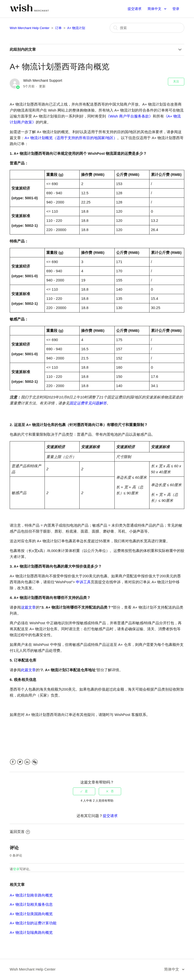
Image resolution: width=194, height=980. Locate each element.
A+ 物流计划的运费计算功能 (33, 923)
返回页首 (20, 832)
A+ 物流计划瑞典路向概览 (31, 932)
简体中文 (155, 9)
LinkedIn (27, 762)
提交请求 (135, 9)
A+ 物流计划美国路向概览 (31, 914)
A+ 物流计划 (76, 28)
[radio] (84, 791)
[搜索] (147, 28)
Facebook (13, 762)
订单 (58, 28)
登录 (16, 869)
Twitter (20, 762)
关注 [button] (176, 81)
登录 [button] (176, 9)
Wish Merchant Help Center (30, 28)
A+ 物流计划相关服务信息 (31, 904)
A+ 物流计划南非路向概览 (31, 895)
